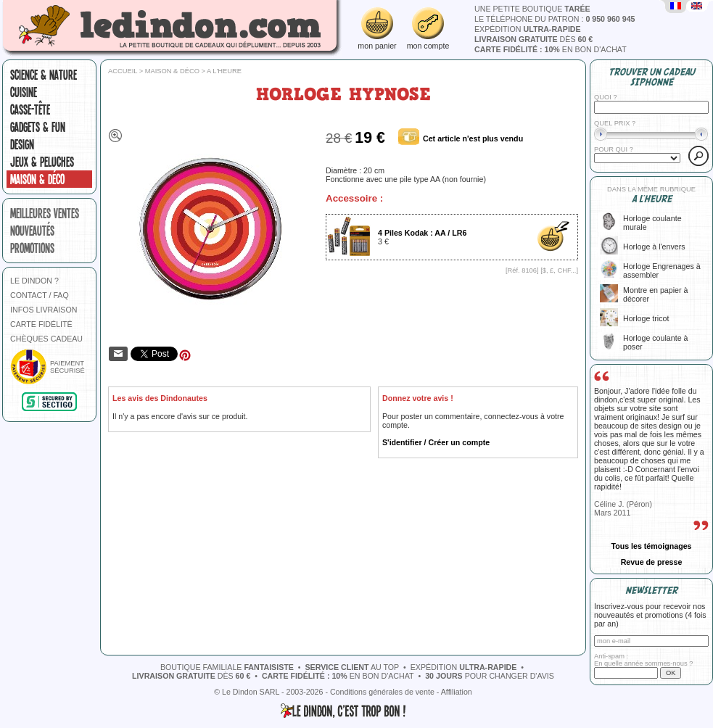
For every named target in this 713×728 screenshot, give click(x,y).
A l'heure (224, 71)
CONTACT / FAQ (40, 295)
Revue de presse (652, 562)
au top (352, 667)
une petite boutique (532, 9)
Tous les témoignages (651, 546)
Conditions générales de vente (382, 692)
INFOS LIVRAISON (44, 310)
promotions (32, 248)
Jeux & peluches (42, 162)
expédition (528, 29)
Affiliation (457, 692)
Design (22, 144)
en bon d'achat (551, 49)
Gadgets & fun (38, 127)
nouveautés (32, 231)
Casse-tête (30, 109)
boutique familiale (227, 667)
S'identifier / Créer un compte (436, 442)
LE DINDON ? (34, 281)
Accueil (123, 71)
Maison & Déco (37, 179)
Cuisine (24, 92)
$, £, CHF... (560, 270)
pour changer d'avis (490, 676)
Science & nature (44, 75)
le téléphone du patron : (555, 19)
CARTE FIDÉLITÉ (41, 324)
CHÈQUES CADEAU (46, 339)
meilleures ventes (45, 213)
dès (533, 39)
